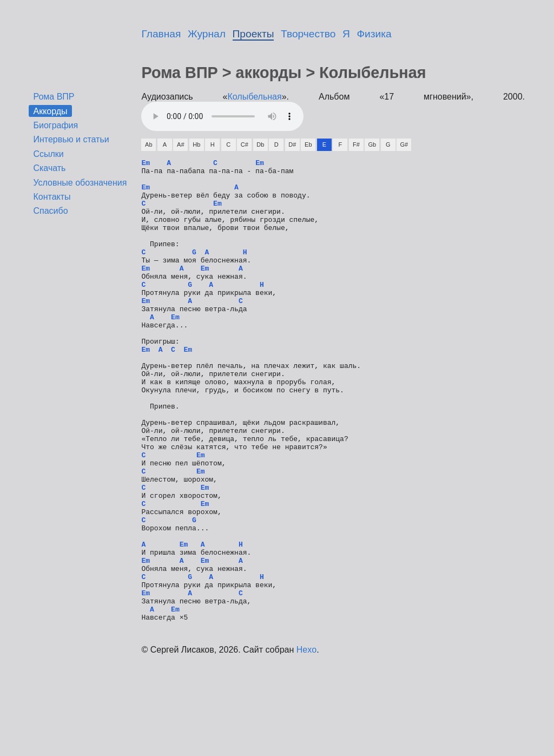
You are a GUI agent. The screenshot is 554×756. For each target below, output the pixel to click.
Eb (308, 144)
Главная (161, 34)
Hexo (306, 742)
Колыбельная (255, 97)
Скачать (49, 168)
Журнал (207, 34)
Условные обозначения (80, 183)
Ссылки (48, 154)
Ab (149, 144)
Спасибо (50, 211)
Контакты (52, 197)
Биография (55, 125)
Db (260, 144)
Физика (374, 34)
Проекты (253, 34)
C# (245, 144)
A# (180, 144)
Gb (372, 144)
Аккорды (50, 111)
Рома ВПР (54, 97)
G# (404, 144)
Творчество (308, 34)
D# (292, 144)
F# (356, 144)
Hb (196, 144)
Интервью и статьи (71, 139)
